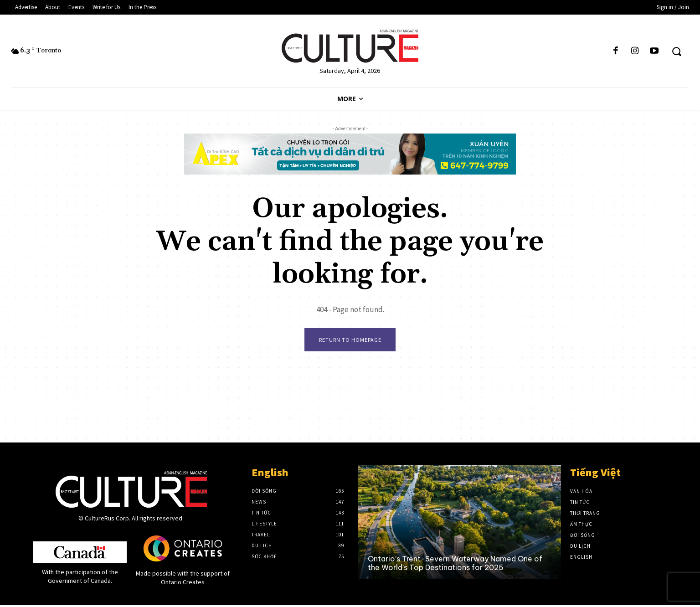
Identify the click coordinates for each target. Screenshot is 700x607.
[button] (677, 51)
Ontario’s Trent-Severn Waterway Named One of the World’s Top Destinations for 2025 (455, 565)
